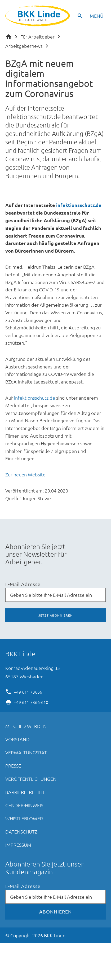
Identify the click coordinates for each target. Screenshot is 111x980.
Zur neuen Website (25, 474)
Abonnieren (55, 912)
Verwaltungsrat (26, 752)
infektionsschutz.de (79, 205)
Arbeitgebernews (24, 46)
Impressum (18, 845)
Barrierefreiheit (25, 792)
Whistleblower (24, 818)
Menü (97, 16)
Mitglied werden (26, 726)
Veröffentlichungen (31, 779)
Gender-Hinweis (24, 805)
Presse (13, 766)
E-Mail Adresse (23, 584)
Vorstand (17, 739)
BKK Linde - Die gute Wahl (38, 16)
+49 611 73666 (28, 692)
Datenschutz (21, 832)
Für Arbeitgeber (37, 37)
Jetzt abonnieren (56, 615)
